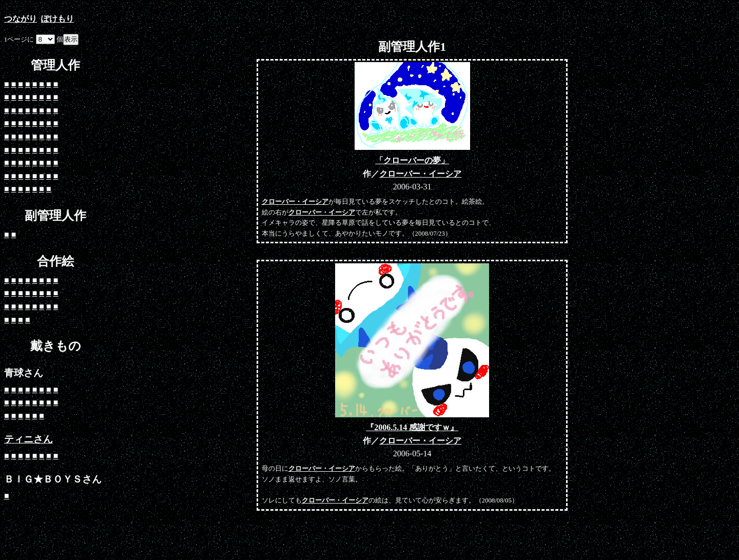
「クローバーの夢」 (412, 160)
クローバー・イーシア (420, 174)
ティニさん (28, 439)
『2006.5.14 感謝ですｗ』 (412, 427)
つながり (21, 19)
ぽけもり (57, 19)
